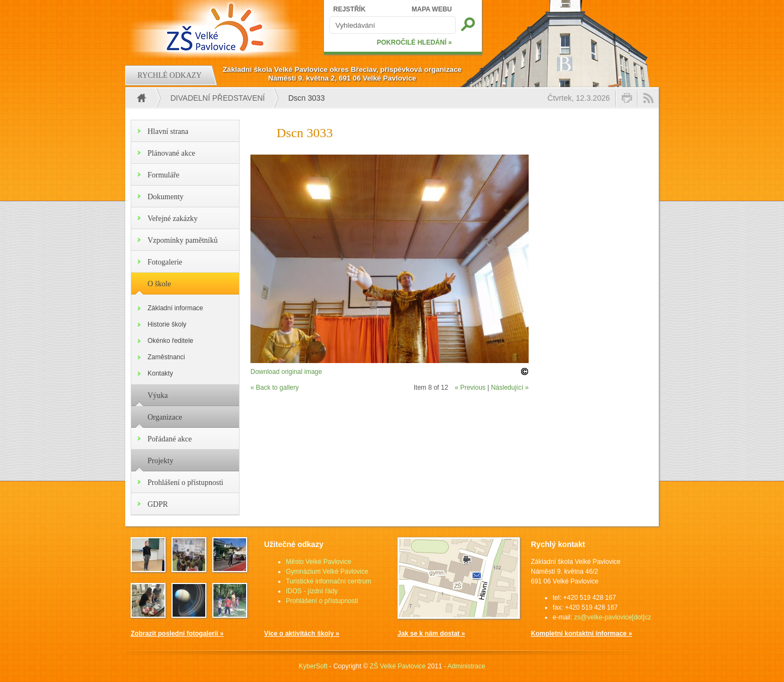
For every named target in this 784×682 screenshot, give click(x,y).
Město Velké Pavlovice (318, 562)
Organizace (165, 417)
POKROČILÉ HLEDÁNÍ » (414, 42)
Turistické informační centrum (329, 581)
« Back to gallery (275, 388)
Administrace (466, 666)
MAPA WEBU (432, 9)
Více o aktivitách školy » (302, 634)
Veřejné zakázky (173, 219)
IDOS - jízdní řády (312, 591)
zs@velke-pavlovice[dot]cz (612, 617)
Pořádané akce (170, 439)
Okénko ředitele (170, 341)
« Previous (470, 388)
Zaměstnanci (166, 357)
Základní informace (175, 308)
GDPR (158, 504)
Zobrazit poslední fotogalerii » (177, 634)
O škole (159, 284)
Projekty (160, 461)
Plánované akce (171, 153)
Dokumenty (166, 197)
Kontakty (160, 373)
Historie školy (167, 324)
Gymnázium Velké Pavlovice (327, 572)
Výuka (158, 395)
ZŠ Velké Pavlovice (398, 666)
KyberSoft (313, 666)
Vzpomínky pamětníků (183, 240)
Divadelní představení (218, 98)
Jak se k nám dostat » (431, 634)
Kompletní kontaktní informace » (581, 634)
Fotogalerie (165, 262)
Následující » (510, 388)
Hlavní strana (168, 131)
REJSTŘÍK (349, 9)
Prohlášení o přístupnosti (185, 483)
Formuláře (163, 175)
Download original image (286, 372)
